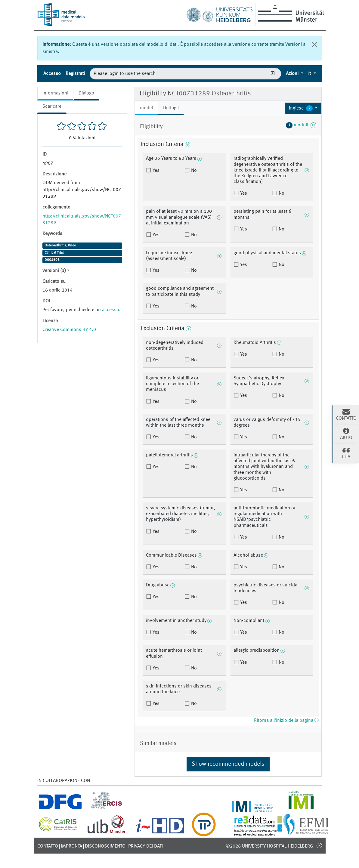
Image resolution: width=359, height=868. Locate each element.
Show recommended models (228, 764)
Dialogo (86, 93)
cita (346, 453)
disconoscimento (105, 846)
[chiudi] (314, 45)
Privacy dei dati (145, 846)
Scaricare (52, 107)
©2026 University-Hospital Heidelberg (269, 846)
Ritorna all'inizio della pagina (286, 721)
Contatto (48, 846)
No (193, 171)
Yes (155, 171)
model (146, 108)
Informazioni (55, 93)
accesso (111, 310)
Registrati (75, 74)
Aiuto (346, 434)
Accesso (52, 74)
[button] (303, 108)
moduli (301, 125)
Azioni (293, 74)
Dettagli (171, 108)
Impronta (71, 846)
